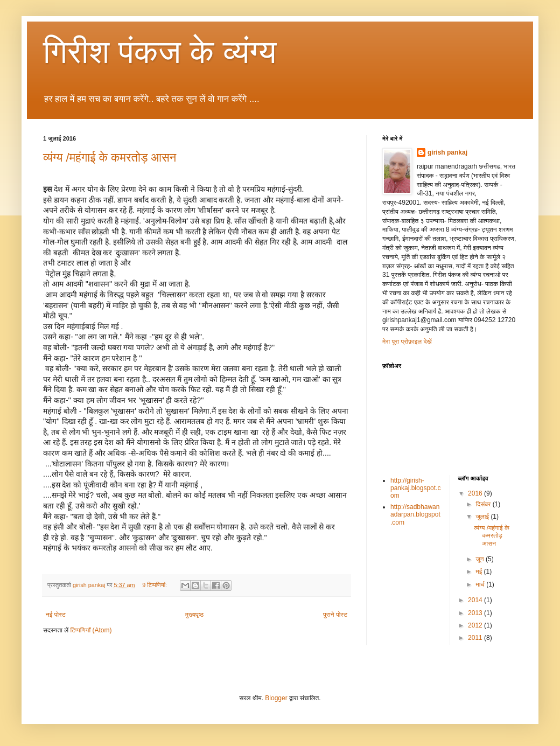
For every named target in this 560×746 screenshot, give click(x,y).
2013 (476, 613)
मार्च (481, 584)
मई (479, 571)
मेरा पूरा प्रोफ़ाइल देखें (407, 341)
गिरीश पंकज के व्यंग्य (160, 52)
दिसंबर (484, 504)
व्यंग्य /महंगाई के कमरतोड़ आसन (110, 158)
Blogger (276, 698)
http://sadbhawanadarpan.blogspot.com (415, 515)
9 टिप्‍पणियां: (155, 585)
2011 (476, 638)
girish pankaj (447, 152)
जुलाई (483, 517)
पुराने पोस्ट (335, 615)
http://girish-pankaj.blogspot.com (415, 488)
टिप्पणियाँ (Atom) (91, 630)
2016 (476, 493)
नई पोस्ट (56, 615)
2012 (476, 625)
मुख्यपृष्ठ (194, 615)
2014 (476, 600)
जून (481, 559)
